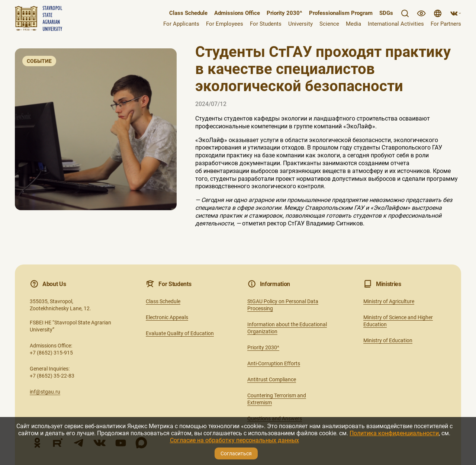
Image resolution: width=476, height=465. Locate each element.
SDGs (386, 13)
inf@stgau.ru (45, 392)
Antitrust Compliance (272, 379)
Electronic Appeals (167, 317)
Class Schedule (188, 13)
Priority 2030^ (284, 13)
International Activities (396, 24)
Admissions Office (237, 13)
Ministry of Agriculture (389, 301)
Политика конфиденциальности (394, 433)
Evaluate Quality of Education (180, 333)
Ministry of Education (388, 340)
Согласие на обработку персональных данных (234, 440)
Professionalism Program (341, 13)
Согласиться (236, 453)
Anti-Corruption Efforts (274, 363)
